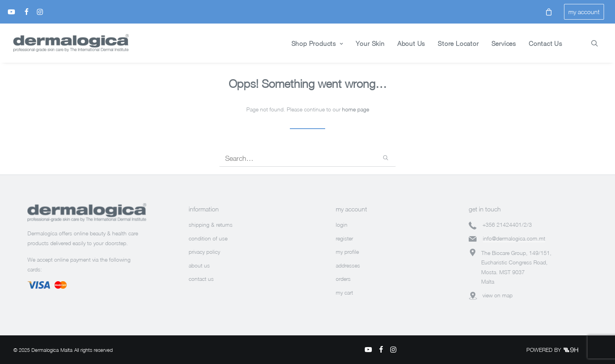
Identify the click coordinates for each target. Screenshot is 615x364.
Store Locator (458, 44)
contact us (201, 279)
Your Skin (370, 44)
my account (584, 12)
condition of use (208, 238)
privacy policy (204, 252)
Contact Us (546, 44)
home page (356, 109)
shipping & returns (211, 225)
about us (199, 265)
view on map (498, 295)
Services (504, 44)
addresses (348, 265)
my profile (347, 252)
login (342, 225)
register (344, 238)
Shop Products (317, 44)
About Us (411, 44)
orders (343, 279)
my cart (344, 292)
